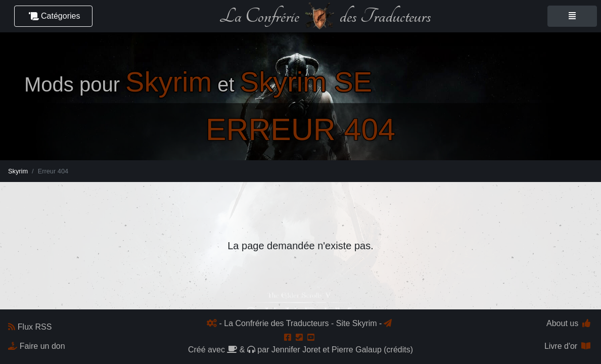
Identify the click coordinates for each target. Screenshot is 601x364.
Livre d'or (567, 346)
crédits (399, 350)
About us (568, 323)
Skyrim (18, 171)
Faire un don (37, 346)
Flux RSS (30, 327)
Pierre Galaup (357, 350)
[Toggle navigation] (572, 16)
